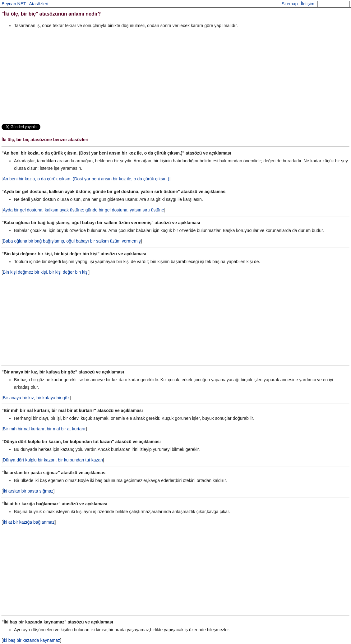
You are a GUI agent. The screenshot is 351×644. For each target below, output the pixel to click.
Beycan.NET (14, 4)
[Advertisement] (175, 76)
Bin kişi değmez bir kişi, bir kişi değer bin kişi (46, 272)
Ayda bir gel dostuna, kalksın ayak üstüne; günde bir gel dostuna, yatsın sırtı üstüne (83, 210)
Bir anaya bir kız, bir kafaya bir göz (36, 398)
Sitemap (290, 4)
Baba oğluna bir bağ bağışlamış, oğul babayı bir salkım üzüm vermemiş (72, 241)
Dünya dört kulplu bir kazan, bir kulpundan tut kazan (53, 460)
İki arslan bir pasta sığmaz (28, 491)
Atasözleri (39, 4)
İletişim (307, 4)
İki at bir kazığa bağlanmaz (29, 522)
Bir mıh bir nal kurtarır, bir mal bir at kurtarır (44, 429)
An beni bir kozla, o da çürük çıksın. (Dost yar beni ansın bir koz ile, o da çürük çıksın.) (86, 179)
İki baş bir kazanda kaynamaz (31, 640)
